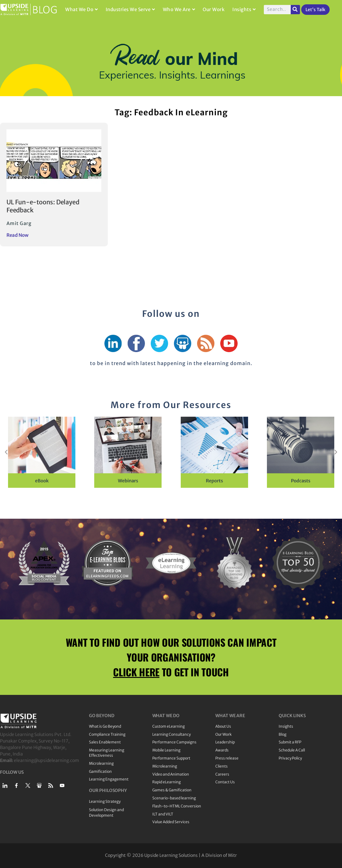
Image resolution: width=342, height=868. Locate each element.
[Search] (295, 10)
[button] (6, 452)
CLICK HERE (136, 672)
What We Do (82, 9)
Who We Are (179, 9)
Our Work (214, 9)
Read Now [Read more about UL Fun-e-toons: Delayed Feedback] (17, 235)
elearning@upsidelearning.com (46, 760)
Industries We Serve (130, 9)
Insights (244, 9)
